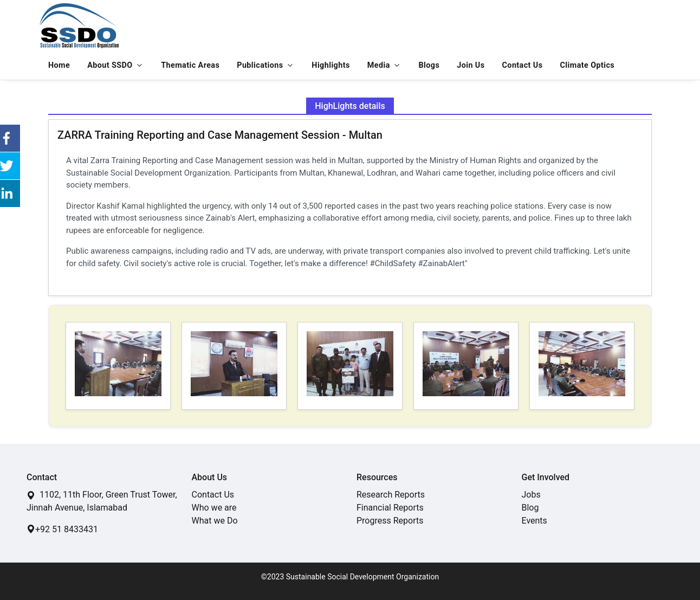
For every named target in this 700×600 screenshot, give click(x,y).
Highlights (330, 65)
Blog (530, 508)
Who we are (214, 508)
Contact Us (523, 65)
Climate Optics (588, 65)
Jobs (531, 495)
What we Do (215, 521)
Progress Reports (390, 521)
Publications (260, 65)
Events (534, 521)
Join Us (471, 65)
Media (379, 65)
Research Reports (391, 495)
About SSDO (110, 65)
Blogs (429, 65)
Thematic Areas (190, 65)
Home (59, 65)
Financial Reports (390, 508)
